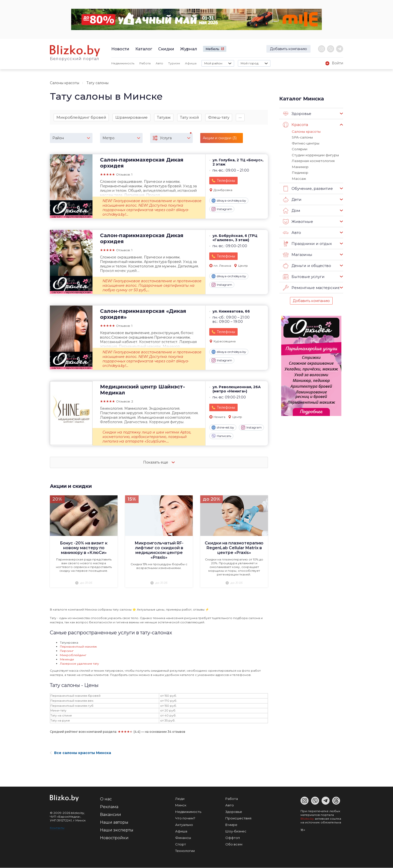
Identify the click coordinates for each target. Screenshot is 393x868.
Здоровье (297, 114)
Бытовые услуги (303, 276)
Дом (291, 210)
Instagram (222, 209)
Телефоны (226, 181)
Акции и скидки (72, 486)
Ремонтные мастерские (311, 287)
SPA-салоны (302, 137)
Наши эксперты (117, 830)
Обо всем (234, 844)
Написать (221, 436)
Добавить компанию (288, 49)
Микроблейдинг (73, 655)
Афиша (191, 63)
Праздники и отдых (307, 243)
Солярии (299, 149)
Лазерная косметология (313, 160)
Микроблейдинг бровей (81, 117)
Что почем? (185, 818)
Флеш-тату (219, 117)
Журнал (189, 49)
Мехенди (67, 660)
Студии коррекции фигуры (314, 155)
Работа (145, 63)
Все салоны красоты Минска (80, 753)
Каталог (144, 49)
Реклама (109, 807)
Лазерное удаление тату (79, 664)
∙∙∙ (240, 117)
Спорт (181, 844)
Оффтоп (233, 838)
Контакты (57, 828)
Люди (180, 799)
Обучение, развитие (308, 188)
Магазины (297, 254)
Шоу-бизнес (236, 831)
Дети (292, 199)
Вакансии (111, 815)
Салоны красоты (65, 83)
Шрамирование (131, 117)
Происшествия (238, 818)
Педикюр (300, 172)
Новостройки (114, 838)
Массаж (299, 178)
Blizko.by (307, 819)
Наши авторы (114, 823)
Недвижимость (123, 63)
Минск (181, 805)
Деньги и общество (307, 265)
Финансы (183, 838)
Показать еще (159, 463)
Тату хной (189, 117)
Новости (120, 49)
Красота (296, 125)
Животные (298, 221)
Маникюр (300, 166)
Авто (159, 63)
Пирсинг (67, 651)
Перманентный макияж (78, 647)
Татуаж (164, 117)
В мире (231, 825)
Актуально (184, 825)
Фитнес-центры (305, 143)
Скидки (166, 49)
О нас (106, 799)
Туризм (174, 63)
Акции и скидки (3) (220, 138)
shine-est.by (223, 428)
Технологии (185, 851)
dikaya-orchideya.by (229, 201)
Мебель (212, 49)
